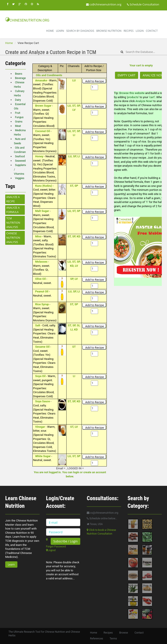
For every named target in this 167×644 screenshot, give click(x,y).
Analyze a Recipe (13, 199)
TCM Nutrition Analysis (13, 223)
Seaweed (20, 161)
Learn (60, 31)
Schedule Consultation (143, 4)
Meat (18, 126)
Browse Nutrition (109, 31)
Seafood (20, 156)
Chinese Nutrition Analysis (13, 238)
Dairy (18, 100)
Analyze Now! (144, 101)
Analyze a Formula (13, 210)
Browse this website (132, 93)
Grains (19, 122)
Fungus (19, 117)
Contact (152, 31)
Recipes (129, 31)
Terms (113, 639)
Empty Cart (127, 75)
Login (140, 31)
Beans (19, 74)
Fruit (18, 113)
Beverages (21, 78)
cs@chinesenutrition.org (104, 4)
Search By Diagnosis (80, 31)
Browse (124, 633)
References (97, 639)
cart (152, 97)
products (133, 97)
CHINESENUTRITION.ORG (27, 20)
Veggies (20, 178)
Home (50, 31)
